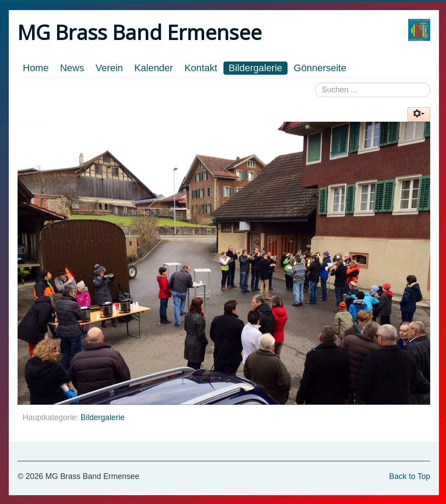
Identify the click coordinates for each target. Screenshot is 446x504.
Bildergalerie (255, 68)
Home (36, 68)
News (72, 68)
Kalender (154, 68)
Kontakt (201, 68)
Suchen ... (315, 83)
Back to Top (410, 476)
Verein (109, 68)
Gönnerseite (320, 68)
